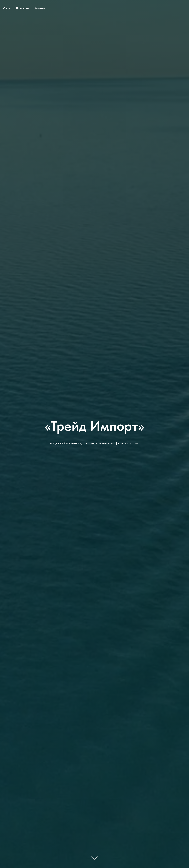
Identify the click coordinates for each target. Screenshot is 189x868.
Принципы (22, 8)
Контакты (40, 8)
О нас (7, 8)
